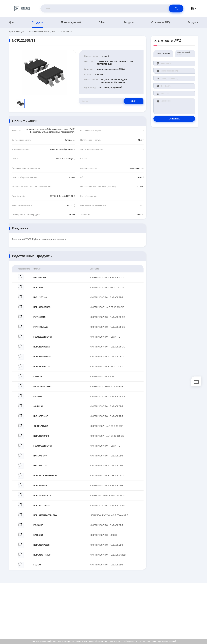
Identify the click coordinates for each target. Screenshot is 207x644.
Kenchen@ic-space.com (32, 613)
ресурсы (129, 22)
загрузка (193, 22)
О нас (102, 22)
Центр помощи (186, 628)
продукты (37, 22)
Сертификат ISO (186, 610)
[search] (176, 8)
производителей (71, 22)
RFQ (133, 101)
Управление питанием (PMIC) (42, 32)
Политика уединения (188, 622)
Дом (12, 22)
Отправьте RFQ (161, 22)
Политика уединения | (41, 641)
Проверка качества (188, 616)
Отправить (174, 119)
